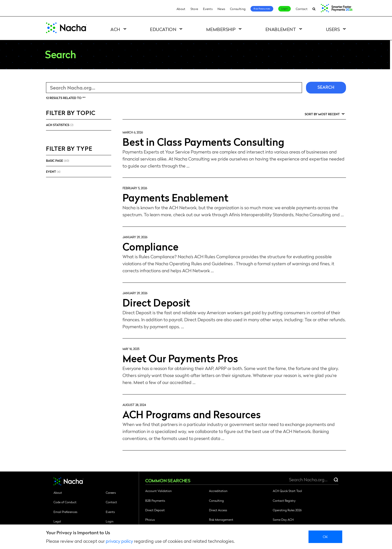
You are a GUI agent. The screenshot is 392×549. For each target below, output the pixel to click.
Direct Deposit (156, 302)
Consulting (238, 9)
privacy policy (119, 541)
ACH (115, 29)
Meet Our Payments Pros (180, 358)
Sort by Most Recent (322, 114)
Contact (302, 9)
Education (163, 29)
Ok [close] (325, 536)
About (181, 9)
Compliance (150, 246)
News (221, 9)
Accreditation (218, 491)
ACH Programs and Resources (192, 414)
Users (333, 29)
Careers (111, 492)
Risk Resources (262, 8)
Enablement (281, 29)
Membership (221, 29)
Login (284, 8)
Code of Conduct (65, 502)
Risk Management (221, 519)
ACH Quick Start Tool (287, 491)
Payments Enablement (175, 197)
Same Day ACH (283, 519)
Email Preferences (65, 512)
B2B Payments (155, 500)
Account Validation (158, 491)
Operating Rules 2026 (287, 510)
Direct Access (218, 510)
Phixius (150, 519)
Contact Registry (284, 500)
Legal (57, 521)
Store (194, 9)
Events (208, 9)
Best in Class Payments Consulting (203, 141)
